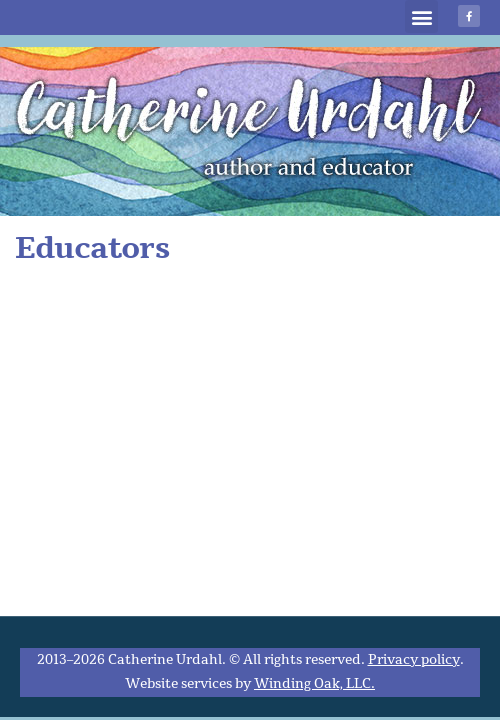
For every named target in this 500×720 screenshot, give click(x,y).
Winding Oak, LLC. (314, 684)
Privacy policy (414, 660)
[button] (421, 16)
